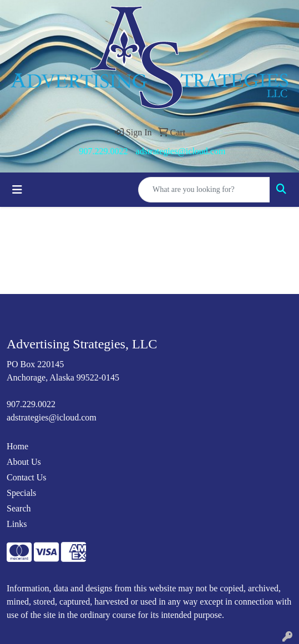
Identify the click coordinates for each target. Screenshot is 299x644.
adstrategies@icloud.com (181, 151)
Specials (21, 493)
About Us (24, 462)
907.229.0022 (104, 151)
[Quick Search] (204, 190)
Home (17, 446)
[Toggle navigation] (17, 190)
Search (19, 508)
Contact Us (27, 477)
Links (17, 524)
